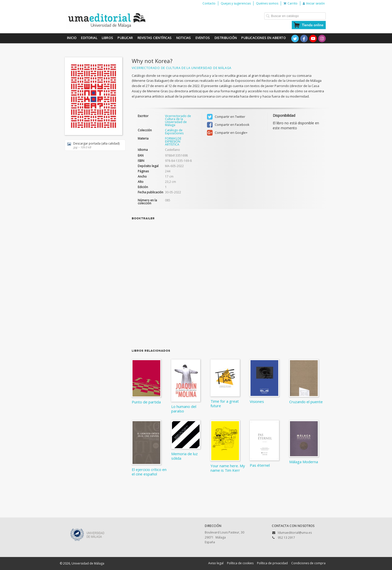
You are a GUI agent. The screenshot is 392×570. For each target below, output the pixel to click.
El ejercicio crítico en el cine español (149, 472)
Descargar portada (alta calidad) (93, 145)
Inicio (72, 38)
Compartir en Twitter (226, 117)
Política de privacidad (272, 563)
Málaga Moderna (304, 462)
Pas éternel (260, 465)
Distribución (226, 38)
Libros (107, 38)
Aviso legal (216, 563)
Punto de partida (146, 402)
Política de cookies (240, 563)
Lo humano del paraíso (184, 409)
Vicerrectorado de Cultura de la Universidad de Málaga (182, 68)
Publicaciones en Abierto (263, 38)
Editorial (89, 38)
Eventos (203, 38)
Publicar (125, 38)
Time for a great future (225, 403)
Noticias (184, 38)
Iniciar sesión (314, 3)
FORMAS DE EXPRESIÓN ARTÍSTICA (173, 141)
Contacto (209, 3)
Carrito (290, 3)
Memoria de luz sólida (184, 456)
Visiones (257, 401)
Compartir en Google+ (227, 133)
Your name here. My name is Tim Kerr (228, 468)
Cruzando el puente (306, 402)
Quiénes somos (267, 3)
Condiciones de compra (308, 563)
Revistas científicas (155, 38)
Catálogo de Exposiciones (174, 132)
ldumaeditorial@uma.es (295, 533)
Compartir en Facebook (228, 125)
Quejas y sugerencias (236, 3)
